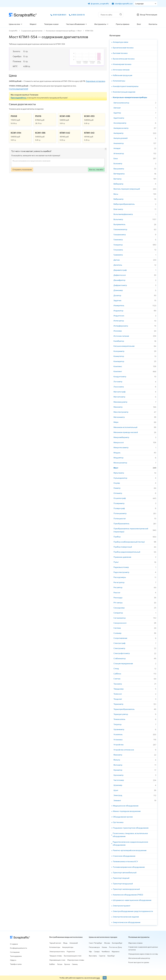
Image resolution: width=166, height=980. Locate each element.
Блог (139, 24)
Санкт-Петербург (96, 943)
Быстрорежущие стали (73, 956)
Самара (97, 951)
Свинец (75, 964)
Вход (143, 15)
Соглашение (15, 952)
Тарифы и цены (16, 964)
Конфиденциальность (19, 948)
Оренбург (111, 956)
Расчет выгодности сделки (139, 962)
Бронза (67, 964)
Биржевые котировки (96, 81)
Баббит (52, 964)
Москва (107, 943)
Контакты (153, 24)
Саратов (102, 956)
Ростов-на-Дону (115, 947)
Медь (65, 943)
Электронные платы (57, 951)
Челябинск (106, 951)
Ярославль (93, 956)
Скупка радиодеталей (18, 89)
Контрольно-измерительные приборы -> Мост (64, 31)
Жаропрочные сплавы (76, 960)
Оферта (13, 960)
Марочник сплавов (135, 943)
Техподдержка (16, 956)
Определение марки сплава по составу (143, 954)
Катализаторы (55, 947)
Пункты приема (123, 24)
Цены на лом (14, 24)
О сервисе (14, 944)
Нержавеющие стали (57, 960)
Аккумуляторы (68, 947)
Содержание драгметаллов (32, 31)
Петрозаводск (94, 947)
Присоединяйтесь (19, 98)
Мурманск (116, 951)
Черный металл (55, 943)
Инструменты (100, 24)
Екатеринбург (117, 943)
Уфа (90, 951)
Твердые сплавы (56, 956)
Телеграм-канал (51, 24)
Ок (105, 978)
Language (140, 3)
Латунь (60, 964)
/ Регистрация (151, 15)
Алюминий (74, 943)
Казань (105, 947)
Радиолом (71, 951)
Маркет (33, 24)
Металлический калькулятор (139, 958)
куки (98, 978)
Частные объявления (75, 24)
